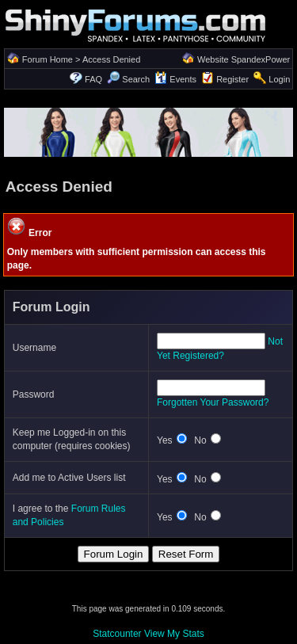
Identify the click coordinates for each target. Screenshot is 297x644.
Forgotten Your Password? (213, 402)
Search (128, 79)
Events (175, 79)
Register (232, 79)
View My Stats (174, 634)
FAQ (93, 79)
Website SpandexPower (244, 59)
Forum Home (48, 59)
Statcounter (117, 634)
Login (279, 79)
